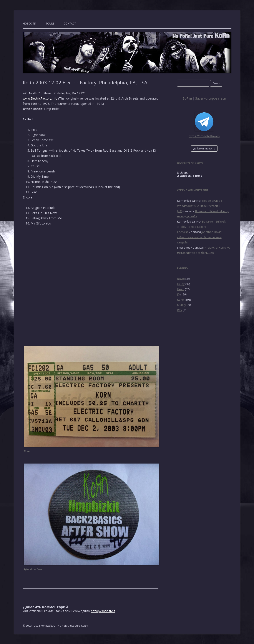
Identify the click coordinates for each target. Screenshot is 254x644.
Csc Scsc (183, 232)
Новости (29, 24)
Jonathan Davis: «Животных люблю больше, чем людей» (200, 237)
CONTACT (70, 24)
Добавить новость (204, 148)
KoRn (181, 300)
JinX (179, 211)
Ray (180, 310)
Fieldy (181, 284)
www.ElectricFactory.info (40, 98)
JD (178, 294)
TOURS (50, 24)
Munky (182, 305)
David (181, 279)
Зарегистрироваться (211, 98)
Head (181, 289)
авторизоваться (103, 611)
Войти (187, 98)
